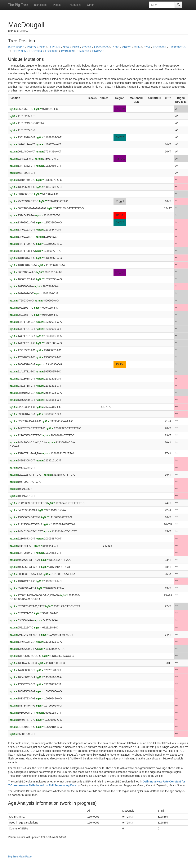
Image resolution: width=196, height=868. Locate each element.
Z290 (42, 47)
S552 (66, 47)
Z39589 (86, 47)
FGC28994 (35, 51)
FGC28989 (51, 51)
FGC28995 (19, 51)
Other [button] (92, 5)
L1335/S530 (101, 47)
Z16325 (127, 47)
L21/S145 (54, 47)
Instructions (40, 5)
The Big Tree (18, 5)
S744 (137, 47)
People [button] (58, 5)
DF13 (76, 47)
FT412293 (83, 51)
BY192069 (67, 51)
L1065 (115, 47)
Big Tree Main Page (20, 856)
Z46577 (32, 47)
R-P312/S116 (16, 47)
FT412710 (98, 51)
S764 (147, 47)
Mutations (76, 5)
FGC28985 (159, 47)
